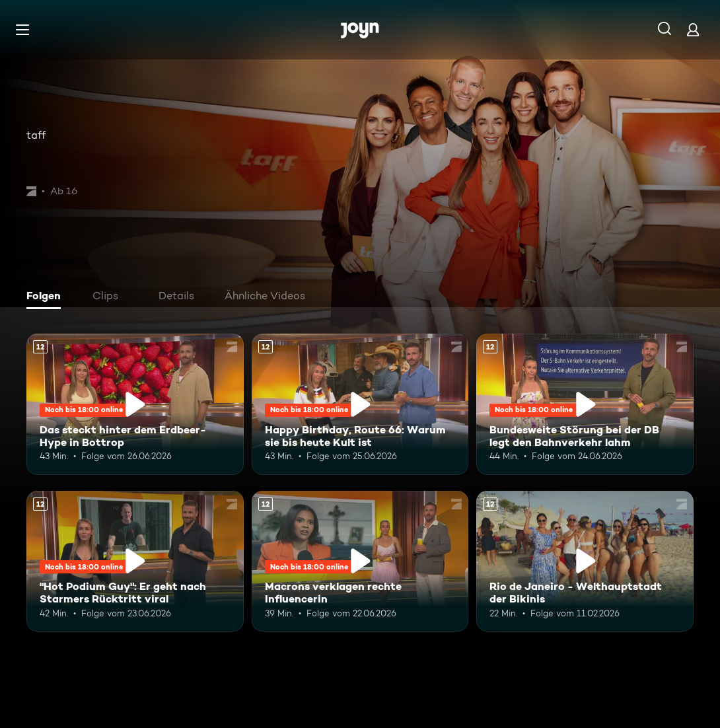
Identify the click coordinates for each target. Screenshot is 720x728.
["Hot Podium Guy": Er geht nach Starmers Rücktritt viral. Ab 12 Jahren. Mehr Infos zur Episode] (135, 562)
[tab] (47, 297)
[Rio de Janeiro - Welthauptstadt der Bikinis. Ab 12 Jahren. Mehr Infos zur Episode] (585, 562)
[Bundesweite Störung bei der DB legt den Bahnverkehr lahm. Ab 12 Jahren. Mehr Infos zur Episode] (585, 404)
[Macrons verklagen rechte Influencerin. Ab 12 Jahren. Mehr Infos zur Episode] (360, 562)
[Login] (693, 29)
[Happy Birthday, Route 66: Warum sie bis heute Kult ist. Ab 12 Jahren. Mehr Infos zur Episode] (360, 404)
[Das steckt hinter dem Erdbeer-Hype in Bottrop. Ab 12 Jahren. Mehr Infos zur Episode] (135, 404)
